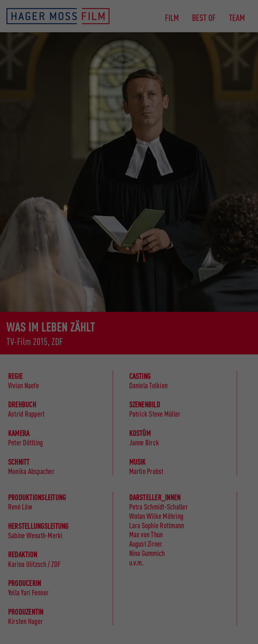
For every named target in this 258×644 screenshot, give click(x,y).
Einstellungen (122, 594)
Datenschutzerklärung (23, 594)
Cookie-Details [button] (208, 628)
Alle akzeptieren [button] (226, 514)
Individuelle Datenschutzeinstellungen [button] (232, 608)
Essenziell (19, 604)
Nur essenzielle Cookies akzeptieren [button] (226, 572)
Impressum (226, 633)
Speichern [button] (226, 539)
